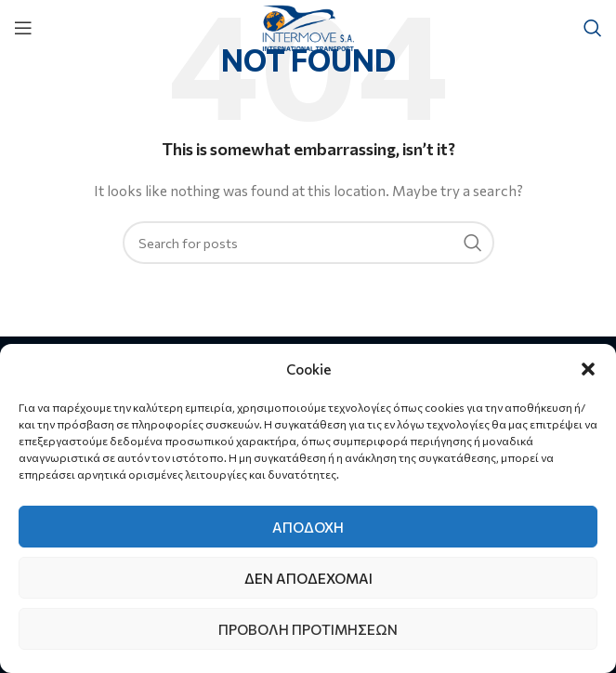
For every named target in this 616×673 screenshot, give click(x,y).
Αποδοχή (308, 527)
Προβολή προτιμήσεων (308, 629)
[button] (588, 369)
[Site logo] (308, 26)
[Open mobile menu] (23, 28)
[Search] (593, 28)
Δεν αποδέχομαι (308, 578)
